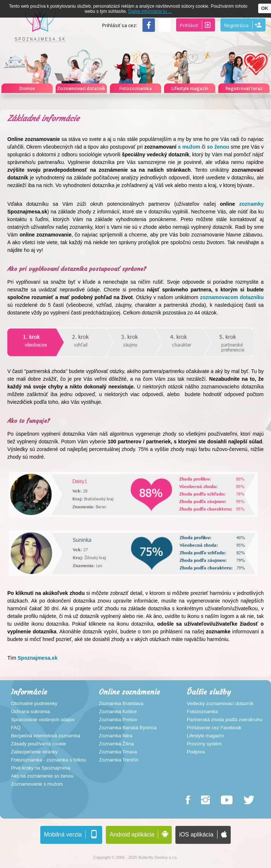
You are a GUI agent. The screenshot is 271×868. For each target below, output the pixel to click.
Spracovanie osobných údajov (43, 720)
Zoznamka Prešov (118, 720)
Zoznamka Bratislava (121, 704)
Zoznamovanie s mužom (37, 784)
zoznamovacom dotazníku (232, 297)
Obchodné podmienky (34, 704)
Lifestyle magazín (205, 736)
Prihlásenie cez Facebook (214, 728)
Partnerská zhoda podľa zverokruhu (224, 720)
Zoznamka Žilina (116, 744)
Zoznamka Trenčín (119, 760)
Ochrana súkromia (30, 712)
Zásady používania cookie (38, 744)
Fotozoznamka (202, 712)
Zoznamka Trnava (118, 752)
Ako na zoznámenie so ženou (42, 776)
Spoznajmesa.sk (38, 658)
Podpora (196, 752)
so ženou (217, 147)
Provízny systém (204, 744)
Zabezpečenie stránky (34, 752)
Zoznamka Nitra (116, 736)
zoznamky (249, 204)
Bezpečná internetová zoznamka (46, 736)
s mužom (189, 147)
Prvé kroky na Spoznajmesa (41, 768)
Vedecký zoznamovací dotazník (220, 704)
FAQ (16, 728)
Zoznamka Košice (118, 712)
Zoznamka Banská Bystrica (128, 728)
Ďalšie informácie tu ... (150, 11)
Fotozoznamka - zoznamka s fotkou (49, 760)
